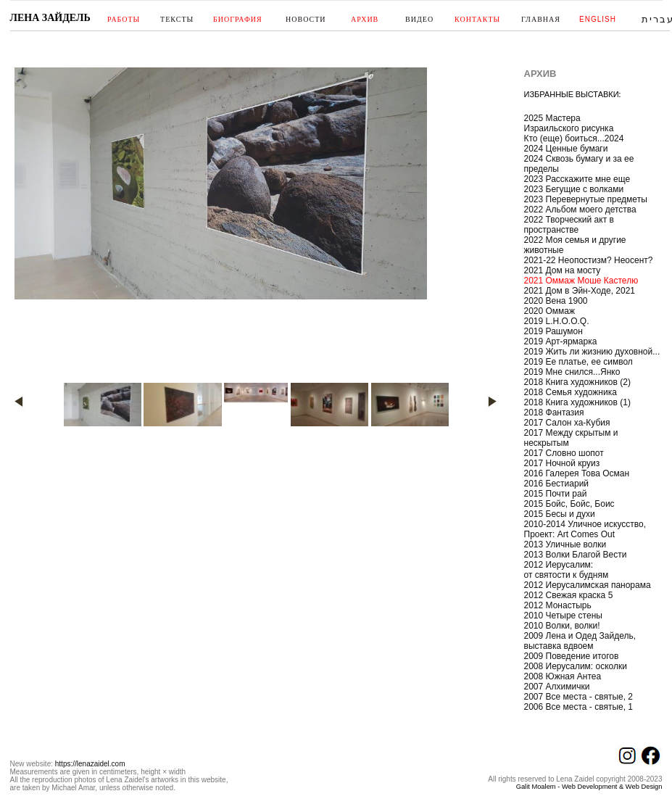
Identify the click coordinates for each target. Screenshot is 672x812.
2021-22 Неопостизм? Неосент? (589, 260)
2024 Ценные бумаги (566, 149)
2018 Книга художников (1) (577, 402)
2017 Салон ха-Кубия (567, 423)
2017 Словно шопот (564, 453)
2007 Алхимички (557, 687)
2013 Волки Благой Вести (576, 555)
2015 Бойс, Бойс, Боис (569, 504)
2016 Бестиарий (557, 484)
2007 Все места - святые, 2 (579, 697)
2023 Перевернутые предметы (586, 199)
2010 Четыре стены (563, 616)
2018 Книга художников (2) (577, 382)
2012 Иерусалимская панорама (588, 585)
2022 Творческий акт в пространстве (569, 225)
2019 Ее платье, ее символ (578, 362)
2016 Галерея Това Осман (577, 473)
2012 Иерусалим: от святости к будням (567, 570)
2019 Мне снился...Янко (572, 372)
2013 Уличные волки (565, 544)
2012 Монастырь (558, 605)
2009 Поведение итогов (572, 656)
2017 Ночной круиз (562, 463)
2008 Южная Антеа (563, 676)
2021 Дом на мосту (563, 270)
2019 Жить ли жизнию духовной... (592, 352)
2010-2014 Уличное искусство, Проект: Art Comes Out (585, 529)
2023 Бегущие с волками (574, 189)
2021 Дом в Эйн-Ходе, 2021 (580, 291)
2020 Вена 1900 (556, 301)
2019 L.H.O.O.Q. (557, 321)
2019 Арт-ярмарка (561, 341)
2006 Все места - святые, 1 (579, 707)
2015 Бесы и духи (560, 514)
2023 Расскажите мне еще (577, 179)
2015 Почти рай (556, 494)
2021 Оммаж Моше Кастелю (581, 281)
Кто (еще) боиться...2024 (574, 138)
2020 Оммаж (550, 311)
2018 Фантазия (554, 413)
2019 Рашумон (553, 331)
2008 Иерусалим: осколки (576, 666)
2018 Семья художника (571, 392)
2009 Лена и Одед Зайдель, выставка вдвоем (580, 641)
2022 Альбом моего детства (580, 210)
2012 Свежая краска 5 (569, 595)
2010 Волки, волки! (562, 626)
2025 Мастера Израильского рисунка (569, 123)
